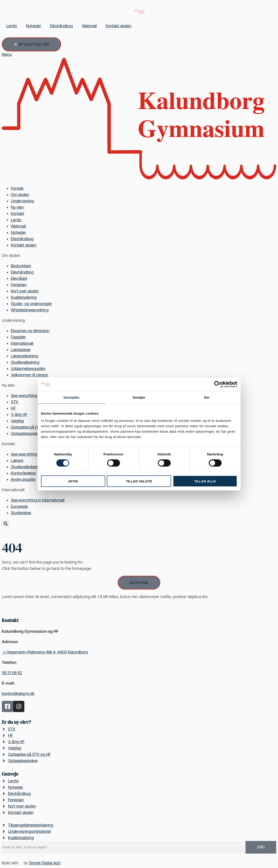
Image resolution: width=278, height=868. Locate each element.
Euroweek (19, 506)
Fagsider (18, 337)
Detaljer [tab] (139, 397)
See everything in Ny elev (33, 396)
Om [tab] (207, 397)
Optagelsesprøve (26, 433)
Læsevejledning (24, 356)
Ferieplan (19, 285)
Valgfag (17, 421)
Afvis (73, 481)
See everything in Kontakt (33, 454)
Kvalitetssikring (24, 297)
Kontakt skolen (118, 26)
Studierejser (21, 513)
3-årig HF (19, 415)
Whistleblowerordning (30, 310)
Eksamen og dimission (30, 331)
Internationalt (22, 343)
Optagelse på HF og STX (32, 427)
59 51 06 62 (12, 673)
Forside (17, 188)
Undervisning (22, 201)
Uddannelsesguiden (28, 369)
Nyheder (33, 26)
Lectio (12, 26)
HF (13, 408)
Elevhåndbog (61, 26)
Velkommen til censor (29, 375)
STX (14, 402)
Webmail (89, 26)
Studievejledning (25, 362)
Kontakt (17, 214)
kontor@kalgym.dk (18, 693)
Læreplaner (21, 350)
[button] (6, 524)
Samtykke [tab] (71, 397)
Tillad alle (205, 481)
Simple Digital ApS (45, 863)
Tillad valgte (139, 481)
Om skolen (20, 195)
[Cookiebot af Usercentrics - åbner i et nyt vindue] (217, 384)
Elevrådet (19, 278)
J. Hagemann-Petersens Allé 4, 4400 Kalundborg (45, 652)
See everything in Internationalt (38, 500)
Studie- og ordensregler (31, 304)
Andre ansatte (23, 479)
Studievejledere (24, 467)
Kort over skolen (25, 291)
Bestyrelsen (21, 266)
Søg (261, 847)
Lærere (17, 460)
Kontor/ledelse (23, 473)
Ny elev (17, 207)
